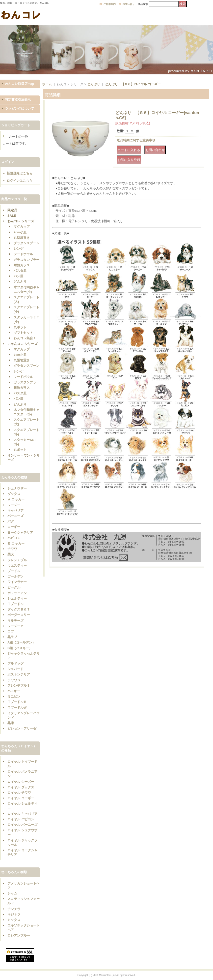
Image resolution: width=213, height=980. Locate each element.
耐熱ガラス (22, 265)
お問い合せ (129, 4)
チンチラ (14, 909)
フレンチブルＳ (19, 686)
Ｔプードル (15, 604)
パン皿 (18, 276)
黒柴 (11, 723)
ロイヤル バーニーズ (22, 825)
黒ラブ (12, 637)
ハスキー (14, 691)
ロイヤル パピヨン (21, 819)
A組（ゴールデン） (21, 642)
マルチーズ (15, 621)
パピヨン (14, 538)
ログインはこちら (20, 181)
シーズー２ (15, 626)
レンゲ (18, 249)
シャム (12, 893)
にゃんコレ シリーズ (22, 344)
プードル (14, 571)
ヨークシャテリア (20, 533)
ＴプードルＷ (17, 708)
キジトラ (14, 914)
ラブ (11, 631)
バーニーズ (15, 516)
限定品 (12, 210)
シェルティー (17, 598)
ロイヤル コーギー (21, 798)
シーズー (14, 505)
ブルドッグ (15, 663)
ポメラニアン (17, 593)
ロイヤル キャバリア (22, 814)
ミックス (14, 920)
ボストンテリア (19, 674)
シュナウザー (17, 488)
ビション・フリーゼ (22, 728)
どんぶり (20, 282)
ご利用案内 (109, 4)
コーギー (14, 527)
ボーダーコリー (19, 615)
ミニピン (14, 696)
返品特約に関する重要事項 (136, 140)
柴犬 (11, 554)
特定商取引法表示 (18, 100)
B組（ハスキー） (20, 648)
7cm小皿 (20, 232)
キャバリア (15, 510)
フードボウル (23, 254)
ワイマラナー (17, 582)
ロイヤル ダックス (21, 787)
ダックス (14, 494)
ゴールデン (15, 576)
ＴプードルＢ (17, 702)
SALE (12, 216)
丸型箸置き (22, 238)
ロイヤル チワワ (19, 793)
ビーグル (14, 587)
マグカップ (22, 227)
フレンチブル (17, 560)
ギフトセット (23, 333)
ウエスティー (17, 566)
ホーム (47, 84)
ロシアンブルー (19, 935)
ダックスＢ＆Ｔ (19, 609)
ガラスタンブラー (27, 260)
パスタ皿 (20, 271)
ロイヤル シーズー (21, 782)
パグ (11, 521)
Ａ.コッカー (16, 499)
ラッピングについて (19, 108)
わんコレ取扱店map (20, 84)
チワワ (12, 549)
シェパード (15, 669)
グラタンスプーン (27, 243)
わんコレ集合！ (25, 338)
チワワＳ (14, 680)
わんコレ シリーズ (21, 221)
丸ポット (20, 327)
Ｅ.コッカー (16, 543)
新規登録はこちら (20, 173)
